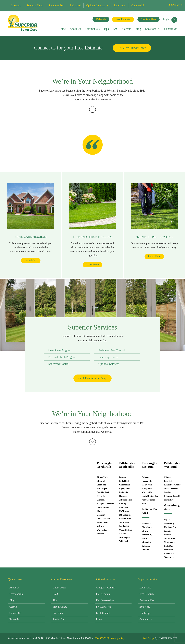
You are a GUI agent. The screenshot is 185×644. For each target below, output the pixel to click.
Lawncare (16, 5)
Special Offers (149, 19)
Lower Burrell (103, 507)
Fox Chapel (102, 489)
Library (123, 504)
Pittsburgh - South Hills (127, 465)
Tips (106, 29)
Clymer (145, 531)
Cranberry (102, 485)
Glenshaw (101, 500)
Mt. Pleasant (169, 538)
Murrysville (147, 489)
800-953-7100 (176, 5)
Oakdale (168, 492)
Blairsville (146, 523)
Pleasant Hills (125, 519)
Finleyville (124, 492)
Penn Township (148, 500)
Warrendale (102, 530)
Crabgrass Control (106, 588)
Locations (153, 29)
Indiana (145, 538)
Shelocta (145, 550)
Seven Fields (102, 522)
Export (167, 520)
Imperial (168, 481)
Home (62, 29)
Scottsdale (168, 550)
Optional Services (97, 5)
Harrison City (170, 527)
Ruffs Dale (169, 546)
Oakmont (101, 515)
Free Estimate (123, 19)
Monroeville (147, 485)
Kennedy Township (172, 485)
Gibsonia (101, 496)
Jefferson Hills (126, 500)
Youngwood (169, 557)
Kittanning (146, 542)
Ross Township (103, 519)
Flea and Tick (103, 607)
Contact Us (171, 29)
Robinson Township (173, 496)
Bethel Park (124, 481)
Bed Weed (75, 5)
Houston (123, 496)
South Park (124, 522)
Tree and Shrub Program (62, 357)
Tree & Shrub (147, 594)
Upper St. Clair (126, 530)
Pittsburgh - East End (149, 465)
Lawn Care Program (60, 350)
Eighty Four (125, 489)
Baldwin (123, 477)
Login (166, 19)
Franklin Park (103, 492)
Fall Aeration (103, 594)
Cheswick (101, 481)
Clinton (167, 477)
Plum (144, 504)
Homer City (147, 535)
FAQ (116, 29)
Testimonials (92, 29)
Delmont (145, 477)
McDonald (124, 507)
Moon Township (171, 489)
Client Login (59, 588)
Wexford (101, 534)
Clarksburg (147, 527)
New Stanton (170, 542)
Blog (138, 29)
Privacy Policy (118, 638)
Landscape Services (110, 357)
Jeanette (168, 531)
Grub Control (103, 613)
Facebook (58, 613)
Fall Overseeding (105, 600)
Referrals (101, 19)
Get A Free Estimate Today (132, 48)
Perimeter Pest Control (112, 350)
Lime (99, 619)
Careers (127, 29)
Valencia (101, 526)
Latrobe (168, 535)
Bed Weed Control (59, 364)
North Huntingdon (150, 496)
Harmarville (147, 481)
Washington (124, 537)
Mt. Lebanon (125, 515)
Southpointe (124, 526)
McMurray (124, 511)
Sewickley (168, 500)
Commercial (138, 5)
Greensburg (169, 523)
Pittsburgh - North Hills (105, 465)
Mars (99, 511)
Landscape (120, 5)
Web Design (149, 638)
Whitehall (124, 541)
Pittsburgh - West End (172, 465)
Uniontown (169, 554)
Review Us (59, 619)
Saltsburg (146, 546)
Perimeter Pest (57, 5)
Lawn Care (145, 588)
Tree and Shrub (35, 5)
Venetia (122, 534)
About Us (75, 29)
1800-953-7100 (101, 638)
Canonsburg (125, 485)
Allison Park (102, 477)
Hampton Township (105, 504)
